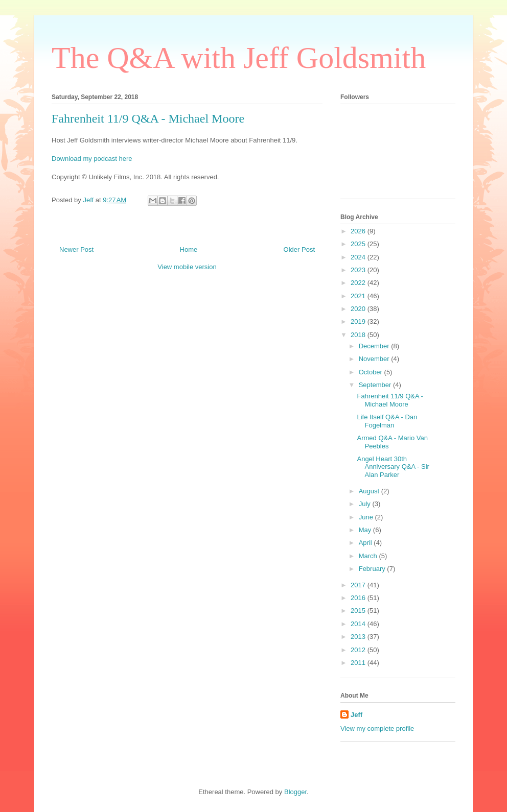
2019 (359, 321)
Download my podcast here (92, 159)
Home (189, 249)
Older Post (299, 249)
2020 (359, 309)
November (375, 359)
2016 (359, 598)
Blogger (295, 792)
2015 (359, 611)
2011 (359, 663)
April (366, 543)
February (373, 569)
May (366, 530)
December (375, 346)
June (367, 517)
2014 (359, 624)
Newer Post (76, 249)
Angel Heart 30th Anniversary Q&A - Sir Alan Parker (393, 467)
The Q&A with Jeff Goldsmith (239, 58)
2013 (359, 637)
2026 (359, 231)
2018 (359, 335)
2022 (359, 283)
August (370, 491)
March (369, 556)
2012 (359, 650)
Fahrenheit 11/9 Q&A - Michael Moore (390, 400)
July (366, 504)
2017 (359, 585)
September (376, 385)
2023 (359, 270)
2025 (359, 244)
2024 (359, 257)
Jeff (356, 715)
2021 (359, 296)
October (372, 372)
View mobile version (187, 267)
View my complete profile (377, 729)
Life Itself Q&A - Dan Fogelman (387, 421)
